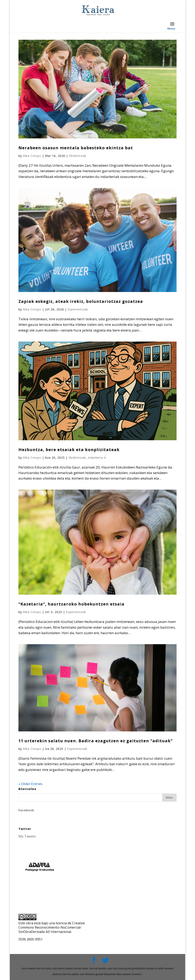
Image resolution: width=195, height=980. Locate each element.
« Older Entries (30, 784)
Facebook (26, 810)
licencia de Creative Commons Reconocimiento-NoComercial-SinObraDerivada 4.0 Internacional (52, 927)
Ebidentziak (78, 156)
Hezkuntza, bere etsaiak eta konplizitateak (69, 450)
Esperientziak (78, 309)
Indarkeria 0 (97, 458)
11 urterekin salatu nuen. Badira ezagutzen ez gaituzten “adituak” (96, 741)
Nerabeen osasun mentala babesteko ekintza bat (76, 148)
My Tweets (27, 836)
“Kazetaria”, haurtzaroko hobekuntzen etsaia (71, 604)
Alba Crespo (32, 156)
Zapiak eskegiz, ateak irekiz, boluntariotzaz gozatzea (81, 301)
